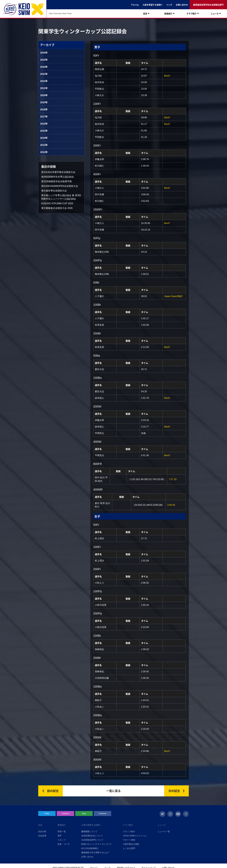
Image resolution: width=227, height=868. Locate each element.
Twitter (47, 813)
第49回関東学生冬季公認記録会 (58, 177)
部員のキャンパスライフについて (96, 844)
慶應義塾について (89, 831)
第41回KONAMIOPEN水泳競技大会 (60, 186)
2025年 (44, 60)
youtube (178, 814)
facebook (186, 814)
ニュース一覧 (164, 831)
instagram (170, 814)
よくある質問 (129, 848)
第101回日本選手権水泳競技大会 (58, 172)
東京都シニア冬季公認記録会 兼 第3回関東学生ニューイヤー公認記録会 (61, 197)
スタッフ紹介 (129, 831)
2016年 (44, 124)
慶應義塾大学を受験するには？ (95, 852)
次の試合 (174, 791)
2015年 (44, 131)
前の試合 (53, 791)
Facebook (103, 813)
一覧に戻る (113, 791)
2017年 (44, 116)
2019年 (44, 102)
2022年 (44, 81)
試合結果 (42, 836)
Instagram (65, 813)
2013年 (44, 145)
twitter (162, 814)
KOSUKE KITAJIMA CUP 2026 (57, 203)
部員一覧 (62, 831)
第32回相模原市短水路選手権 (56, 181)
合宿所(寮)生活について (92, 836)
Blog (84, 813)
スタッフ (62, 840)
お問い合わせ (182, 5)
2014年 (44, 138)
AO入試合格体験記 (90, 848)
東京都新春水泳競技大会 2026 (57, 208)
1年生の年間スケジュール (135, 836)
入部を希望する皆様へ (153, 5)
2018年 (44, 109)
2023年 (44, 74)
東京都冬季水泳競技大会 (54, 191)
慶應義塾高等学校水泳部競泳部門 (208, 5)
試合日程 (42, 831)
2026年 (44, 52)
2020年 (44, 95)
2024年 (44, 67)
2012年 (44, 152)
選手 (60, 836)
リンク (169, 5)
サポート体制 (129, 840)
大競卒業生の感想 (131, 844)
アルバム (135, 5)
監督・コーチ (64, 844)
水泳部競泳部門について (92, 840)
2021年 (44, 88)
